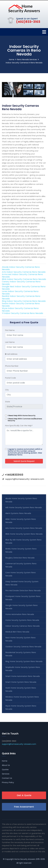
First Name (10, 330)
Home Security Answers (25, 859)
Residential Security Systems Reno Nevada (21, 654)
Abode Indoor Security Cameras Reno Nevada (21, 268)
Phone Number (12, 366)
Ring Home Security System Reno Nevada (24, 661)
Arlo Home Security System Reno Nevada (24, 528)
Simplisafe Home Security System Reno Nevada (23, 669)
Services (6, 774)
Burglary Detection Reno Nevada (20, 558)
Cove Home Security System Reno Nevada (21, 574)
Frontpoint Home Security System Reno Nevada (23, 598)
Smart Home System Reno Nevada (21, 682)
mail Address (11, 354)
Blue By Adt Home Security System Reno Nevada (23, 541)
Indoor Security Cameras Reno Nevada (22, 626)
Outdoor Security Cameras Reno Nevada (23, 646)
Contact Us (7, 778)
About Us (6, 765)
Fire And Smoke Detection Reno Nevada (23, 590)
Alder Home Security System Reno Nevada (21, 521)
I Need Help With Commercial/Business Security (25, 420)
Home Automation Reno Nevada (20, 614)
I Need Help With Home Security (22, 416)
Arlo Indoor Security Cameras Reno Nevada (24, 272)
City (7, 390)
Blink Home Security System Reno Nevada (24, 534)
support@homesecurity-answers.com (25, 479)
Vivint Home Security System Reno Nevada (21, 689)
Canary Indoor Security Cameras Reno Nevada (21, 283)
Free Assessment (24, 807)
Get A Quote (24, 795)
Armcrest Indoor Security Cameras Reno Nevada (22, 276)
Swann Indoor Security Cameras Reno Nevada (21, 305)
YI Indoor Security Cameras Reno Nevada (22, 313)
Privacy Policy (8, 782)
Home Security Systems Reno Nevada (22, 620)
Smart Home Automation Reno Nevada (23, 676)
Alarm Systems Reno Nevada (18, 513)
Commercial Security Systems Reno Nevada (21, 565)
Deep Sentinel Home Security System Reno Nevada (22, 583)
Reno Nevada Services (27, 59)
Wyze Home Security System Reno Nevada (21, 707)
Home (12, 59)
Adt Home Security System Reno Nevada (23, 507)
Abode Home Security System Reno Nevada (21, 500)
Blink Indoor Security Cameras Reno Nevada (24, 279)
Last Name (10, 342)
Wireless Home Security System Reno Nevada (22, 698)
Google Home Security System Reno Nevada (22, 607)
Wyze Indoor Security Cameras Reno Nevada (20, 310)
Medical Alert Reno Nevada (17, 632)
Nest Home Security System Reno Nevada (20, 639)
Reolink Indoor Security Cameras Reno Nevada (21, 297)
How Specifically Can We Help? (19, 426)
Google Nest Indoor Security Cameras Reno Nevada (24, 288)
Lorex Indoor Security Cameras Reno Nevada (20, 293)
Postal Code (10, 378)
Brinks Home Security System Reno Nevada (21, 550)
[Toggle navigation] (44, 32)
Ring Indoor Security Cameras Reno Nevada (24, 301)
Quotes (5, 770)
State (8, 402)
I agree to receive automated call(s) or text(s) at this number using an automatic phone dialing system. (25, 452)
